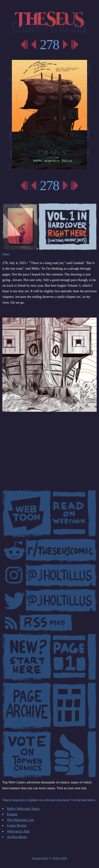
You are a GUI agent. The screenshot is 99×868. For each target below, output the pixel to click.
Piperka (12, 814)
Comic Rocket (17, 825)
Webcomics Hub (18, 831)
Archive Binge (17, 837)
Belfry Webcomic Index (23, 809)
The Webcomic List (20, 820)
